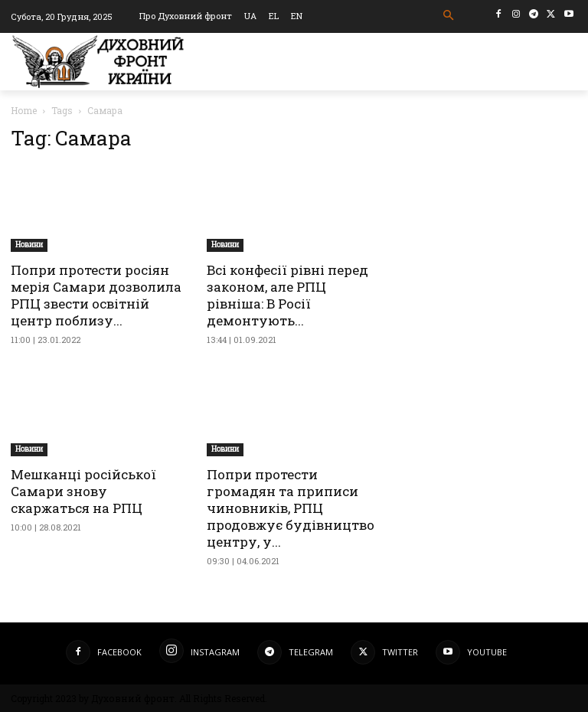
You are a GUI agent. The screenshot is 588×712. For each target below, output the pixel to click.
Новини (29, 245)
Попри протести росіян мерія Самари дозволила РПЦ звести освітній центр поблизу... (96, 295)
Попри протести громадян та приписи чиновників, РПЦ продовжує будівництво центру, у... (291, 508)
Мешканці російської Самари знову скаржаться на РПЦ (83, 491)
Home (24, 110)
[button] (449, 16)
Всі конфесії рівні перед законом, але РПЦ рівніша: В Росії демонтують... (287, 295)
